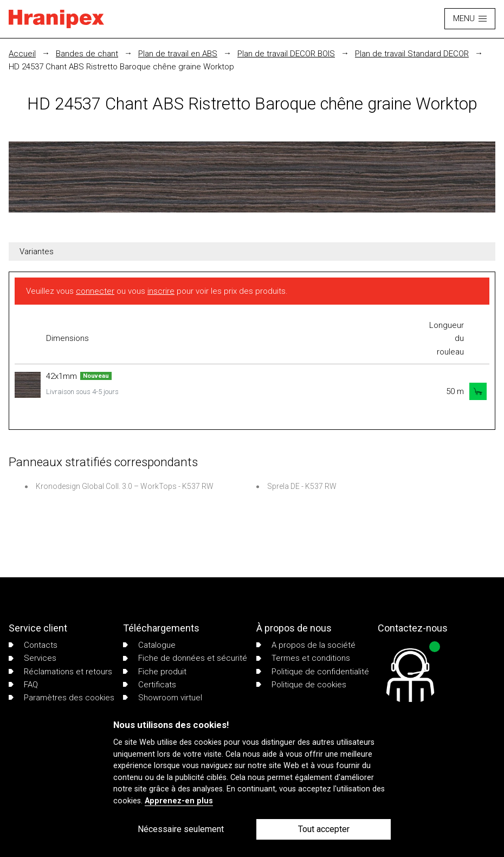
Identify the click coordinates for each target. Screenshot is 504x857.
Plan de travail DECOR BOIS (286, 54)
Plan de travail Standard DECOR (412, 54)
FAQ (23, 685)
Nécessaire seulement (181, 829)
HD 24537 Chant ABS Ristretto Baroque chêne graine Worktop (121, 67)
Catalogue (149, 645)
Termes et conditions (303, 658)
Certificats (150, 685)
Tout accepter (324, 829)
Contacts (33, 645)
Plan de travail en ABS (178, 54)
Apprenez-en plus (179, 801)
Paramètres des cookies (62, 698)
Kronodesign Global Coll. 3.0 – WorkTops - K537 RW (125, 486)
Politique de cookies (301, 685)
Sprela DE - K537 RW (302, 486)
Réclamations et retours (60, 672)
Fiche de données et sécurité (185, 658)
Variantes (37, 252)
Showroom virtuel (163, 698)
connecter (95, 291)
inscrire (161, 291)
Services (33, 658)
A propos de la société (306, 645)
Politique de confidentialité (313, 672)
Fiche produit (155, 672)
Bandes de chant (87, 54)
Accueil (22, 54)
